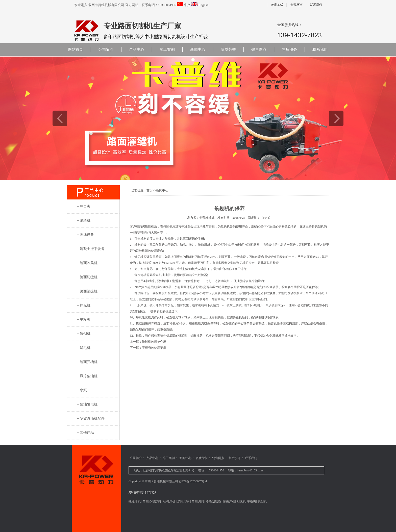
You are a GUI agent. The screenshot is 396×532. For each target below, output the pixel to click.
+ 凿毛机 (84, 348)
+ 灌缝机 (84, 221)
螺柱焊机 (135, 501)
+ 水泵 (82, 390)
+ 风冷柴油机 (87, 376)
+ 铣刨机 (84, 334)
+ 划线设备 (85, 235)
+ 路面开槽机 (87, 362)
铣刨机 (262, 501)
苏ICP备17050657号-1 (193, 481)
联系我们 (316, 5)
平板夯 (252, 501)
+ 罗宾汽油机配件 (91, 419)
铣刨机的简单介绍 (154, 342)
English (204, 5)
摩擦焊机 (229, 501)
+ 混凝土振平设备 (91, 249)
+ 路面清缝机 (87, 291)
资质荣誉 (228, 49)
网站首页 (76, 49)
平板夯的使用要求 (154, 348)
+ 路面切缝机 (87, 277)
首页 (150, 190)
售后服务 (289, 49)
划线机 (241, 501)
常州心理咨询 (152, 501)
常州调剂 (198, 501)
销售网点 (296, 5)
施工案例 (167, 49)
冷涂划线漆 (213, 501)
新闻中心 (198, 49)
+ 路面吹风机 (87, 263)
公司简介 (106, 49)
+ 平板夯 (84, 320)
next (336, 118)
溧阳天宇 (183, 501)
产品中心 (137, 49)
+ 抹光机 (84, 305)
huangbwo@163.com (250, 470)
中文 (187, 5)
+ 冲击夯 (84, 206)
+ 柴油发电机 (87, 404)
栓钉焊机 (169, 501)
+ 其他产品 (85, 433)
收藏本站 (277, 5)
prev (60, 118)
